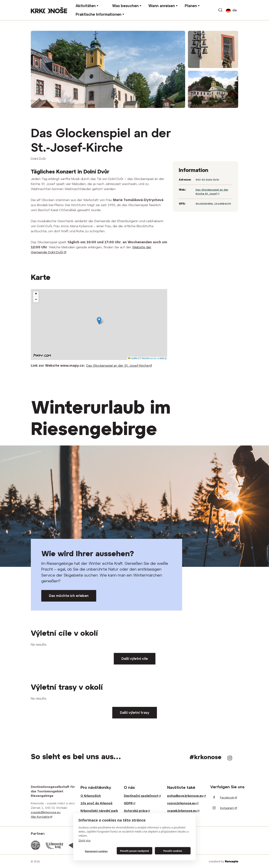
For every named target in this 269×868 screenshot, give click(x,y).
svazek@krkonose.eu (46, 812)
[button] (99, 321)
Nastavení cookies (96, 851)
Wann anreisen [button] (162, 6)
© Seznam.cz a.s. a (153, 358)
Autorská (137, 811)
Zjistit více (85, 840)
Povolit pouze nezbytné (135, 851)
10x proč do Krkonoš (96, 803)
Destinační (142, 796)
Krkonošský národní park (99, 811)
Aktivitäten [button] (86, 6)
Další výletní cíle (135, 659)
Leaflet (133, 358)
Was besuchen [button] (125, 6)
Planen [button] (191, 6)
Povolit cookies (173, 851)
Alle (41, 817)
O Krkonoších (91, 796)
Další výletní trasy (135, 713)
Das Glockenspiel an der (119, 365)
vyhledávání (221, 10)
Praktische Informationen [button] (99, 14)
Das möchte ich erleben (69, 596)
